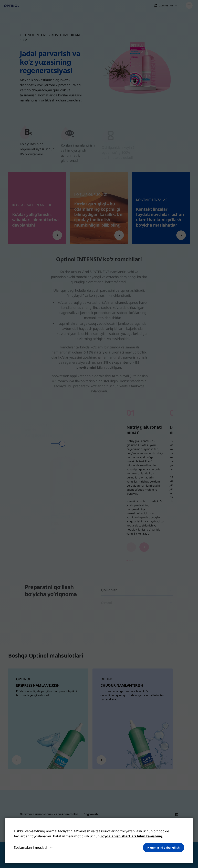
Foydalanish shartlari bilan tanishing (131, 836)
